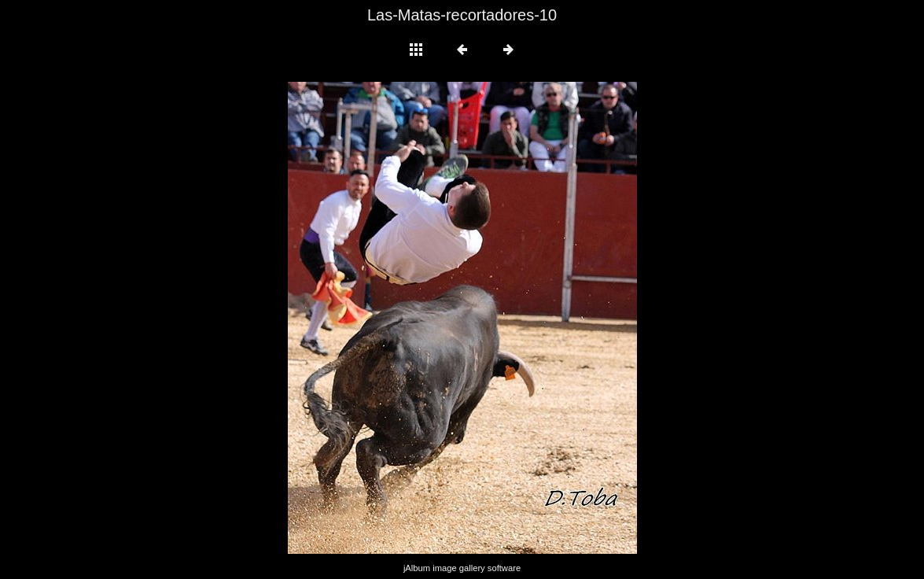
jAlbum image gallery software (462, 568)
